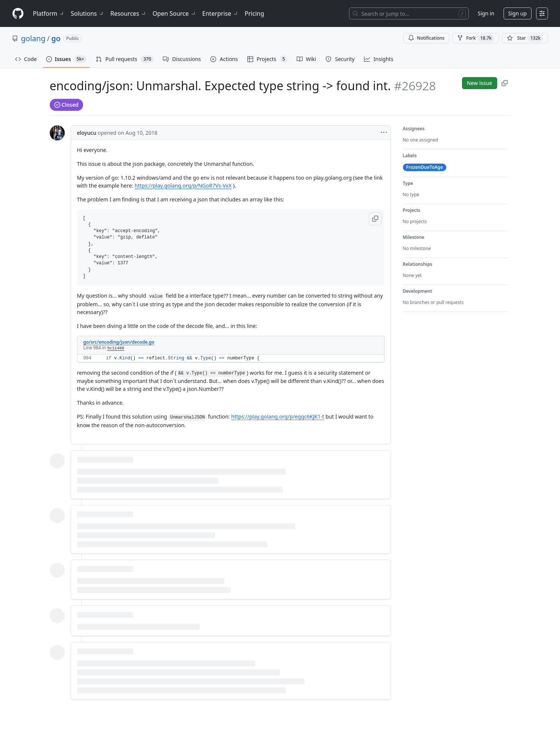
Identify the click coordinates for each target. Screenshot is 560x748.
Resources (128, 13)
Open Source (175, 13)
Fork (476, 38)
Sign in (486, 13)
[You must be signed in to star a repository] (525, 38)
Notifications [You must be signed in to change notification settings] (426, 38)
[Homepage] (18, 14)
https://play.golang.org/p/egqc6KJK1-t (278, 416)
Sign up (518, 13)
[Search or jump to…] (409, 13)
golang (33, 38)
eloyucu (87, 133)
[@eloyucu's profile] (57, 133)
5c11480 (116, 348)
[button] (375, 219)
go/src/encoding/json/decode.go (119, 342)
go (56, 38)
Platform (49, 13)
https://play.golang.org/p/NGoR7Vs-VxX (183, 186)
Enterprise (221, 13)
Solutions (88, 13)
